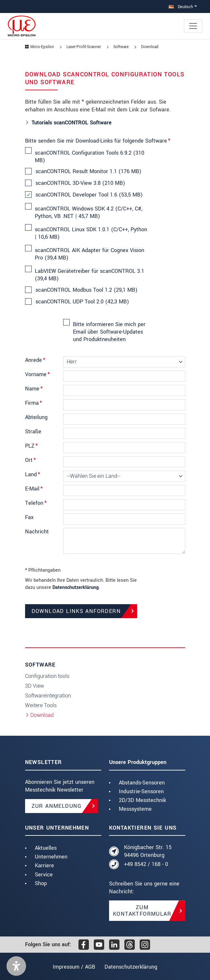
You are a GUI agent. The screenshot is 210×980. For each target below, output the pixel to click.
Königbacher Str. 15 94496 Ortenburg (148, 851)
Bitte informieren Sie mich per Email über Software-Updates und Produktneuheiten (109, 332)
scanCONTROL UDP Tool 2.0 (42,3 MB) (82, 302)
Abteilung (36, 417)
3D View (35, 686)
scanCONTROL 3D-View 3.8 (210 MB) (80, 183)
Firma (34, 403)
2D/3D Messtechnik (142, 800)
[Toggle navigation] (193, 26)
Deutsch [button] (181, 7)
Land (33, 474)
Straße (33, 432)
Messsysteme (135, 809)
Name (34, 389)
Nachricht (37, 532)
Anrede (35, 360)
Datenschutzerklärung (76, 587)
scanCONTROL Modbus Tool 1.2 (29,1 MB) (86, 290)
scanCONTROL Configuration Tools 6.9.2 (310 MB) (90, 156)
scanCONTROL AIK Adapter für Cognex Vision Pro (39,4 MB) (90, 254)
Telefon (36, 503)
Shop (41, 883)
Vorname (37, 374)
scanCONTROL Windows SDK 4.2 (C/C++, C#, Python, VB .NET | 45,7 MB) (89, 212)
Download (42, 715)
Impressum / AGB (72, 967)
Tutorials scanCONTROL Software (72, 123)
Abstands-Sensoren (142, 783)
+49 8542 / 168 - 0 (146, 864)
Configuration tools (47, 676)
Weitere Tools (41, 705)
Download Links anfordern (76, 611)
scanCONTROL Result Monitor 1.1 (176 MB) (88, 172)
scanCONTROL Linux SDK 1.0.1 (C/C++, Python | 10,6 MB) (91, 233)
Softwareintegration (48, 696)
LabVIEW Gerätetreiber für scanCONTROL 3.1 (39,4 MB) (90, 275)
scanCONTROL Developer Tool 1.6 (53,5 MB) (89, 195)
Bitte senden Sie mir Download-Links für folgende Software (98, 141)
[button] (16, 966)
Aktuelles (46, 848)
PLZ (31, 446)
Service (44, 875)
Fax (29, 517)
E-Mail (34, 489)
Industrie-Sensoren (141, 791)
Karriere (44, 865)
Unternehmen (51, 857)
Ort (30, 460)
